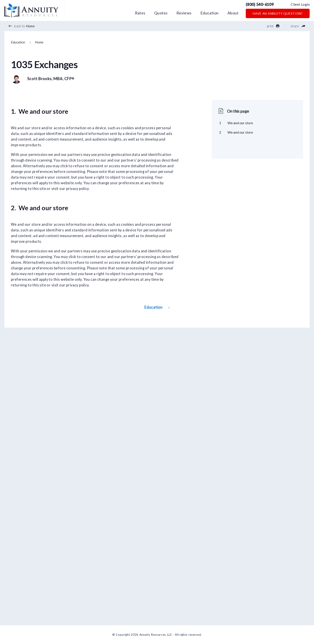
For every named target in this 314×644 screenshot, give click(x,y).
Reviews (184, 13)
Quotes (161, 13)
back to (22, 26)
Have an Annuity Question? (278, 13)
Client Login (300, 4)
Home (39, 42)
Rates (140, 13)
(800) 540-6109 (260, 4)
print (273, 26)
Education (210, 13)
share (298, 26)
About (233, 13)
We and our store (240, 123)
